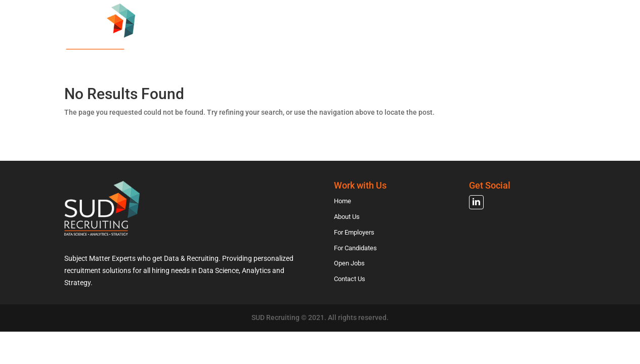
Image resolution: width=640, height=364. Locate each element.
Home (228, 47)
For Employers (340, 47)
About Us (275, 47)
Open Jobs (487, 47)
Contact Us (548, 47)
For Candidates (418, 47)
